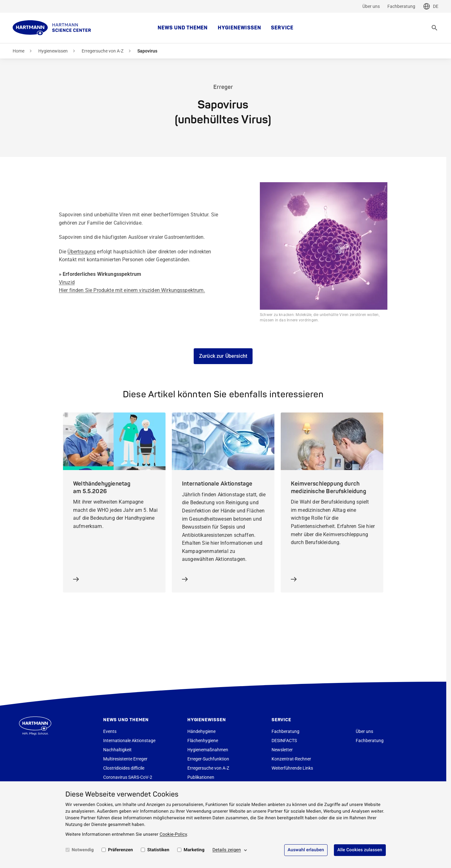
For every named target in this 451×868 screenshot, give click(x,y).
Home (19, 51)
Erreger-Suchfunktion (208, 759)
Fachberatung (401, 6)
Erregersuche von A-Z (103, 51)
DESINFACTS (284, 741)
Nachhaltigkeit (117, 750)
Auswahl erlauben (306, 850)
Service (282, 28)
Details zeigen (227, 850)
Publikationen (201, 777)
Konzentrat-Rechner (291, 759)
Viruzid (67, 282)
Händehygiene (201, 731)
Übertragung (81, 252)
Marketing (194, 850)
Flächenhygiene (203, 741)
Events (110, 731)
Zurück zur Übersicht (223, 356)
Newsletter (282, 750)
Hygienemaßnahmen (208, 750)
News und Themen (183, 28)
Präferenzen (120, 850)
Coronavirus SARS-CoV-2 (128, 777)
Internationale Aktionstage (129, 741)
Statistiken (158, 850)
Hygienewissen (239, 28)
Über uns (371, 6)
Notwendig (83, 850)
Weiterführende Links (292, 768)
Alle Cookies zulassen (360, 850)
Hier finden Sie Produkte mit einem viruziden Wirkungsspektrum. (132, 290)
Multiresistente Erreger (125, 759)
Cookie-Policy (173, 834)
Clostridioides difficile (124, 768)
